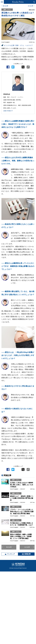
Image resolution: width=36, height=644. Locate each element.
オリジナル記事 (9, 45)
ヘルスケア (29, 45)
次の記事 (31, 6)
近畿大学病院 (7, 111)
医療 (17, 45)
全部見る (18, 626)
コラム (22, 45)
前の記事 (5, 6)
